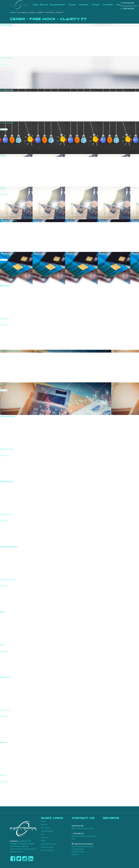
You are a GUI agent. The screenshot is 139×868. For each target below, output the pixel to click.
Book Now (84, 5)
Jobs (42, 834)
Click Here (4, 64)
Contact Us (45, 837)
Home (35, 5)
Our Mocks (108, 5)
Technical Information (48, 844)
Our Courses (45, 828)
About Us (44, 5)
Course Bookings (47, 831)
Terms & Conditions (48, 850)
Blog (118, 5)
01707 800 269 (128, 3)
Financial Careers (57, 5)
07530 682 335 (128, 9)
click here (4, 716)
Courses (72, 5)
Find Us (43, 841)
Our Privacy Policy (47, 847)
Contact (96, 5)
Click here (4, 782)
